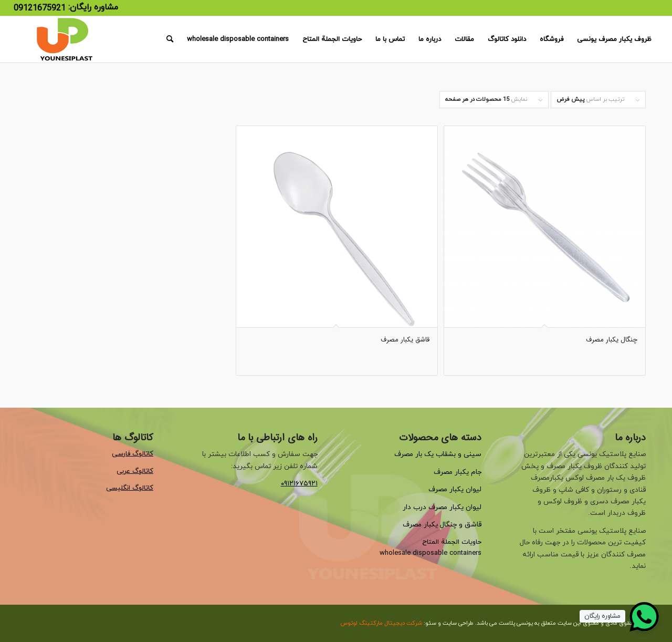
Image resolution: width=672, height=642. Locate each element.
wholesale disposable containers (430, 553)
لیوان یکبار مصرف (455, 489)
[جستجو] (170, 39)
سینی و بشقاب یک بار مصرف (438, 454)
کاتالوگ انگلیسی (130, 488)
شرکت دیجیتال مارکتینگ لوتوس (381, 623)
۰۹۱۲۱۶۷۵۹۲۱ (299, 484)
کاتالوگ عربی (135, 471)
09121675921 (40, 8)
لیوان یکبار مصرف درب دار (442, 507)
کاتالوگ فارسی (133, 454)
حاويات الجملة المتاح (452, 542)
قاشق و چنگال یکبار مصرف (442, 525)
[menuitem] (614, 39)
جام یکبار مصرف (458, 472)
